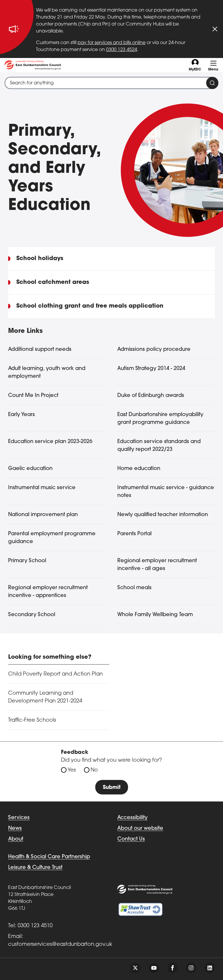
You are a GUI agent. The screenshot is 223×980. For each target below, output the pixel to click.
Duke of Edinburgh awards (151, 396)
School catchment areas (53, 282)
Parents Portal (134, 534)
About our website (140, 829)
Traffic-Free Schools (32, 720)
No (94, 770)
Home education (139, 469)
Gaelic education (30, 469)
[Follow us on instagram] (191, 968)
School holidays (40, 259)
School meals (134, 588)
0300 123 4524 (122, 50)
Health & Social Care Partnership (49, 857)
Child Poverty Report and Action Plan (55, 674)
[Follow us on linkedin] (210, 968)
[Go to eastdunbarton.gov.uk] (33, 65)
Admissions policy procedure (154, 350)
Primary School (27, 561)
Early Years (21, 415)
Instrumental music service (42, 488)
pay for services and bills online (111, 43)
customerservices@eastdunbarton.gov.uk (60, 944)
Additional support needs (40, 350)
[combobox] (111, 83)
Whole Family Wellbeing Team (155, 615)
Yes (72, 770)
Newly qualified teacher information (163, 515)
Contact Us (131, 839)
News (15, 829)
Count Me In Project (33, 396)
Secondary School (32, 615)
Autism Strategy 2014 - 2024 (151, 369)
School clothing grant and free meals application (90, 306)
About (16, 839)
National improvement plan (43, 515)
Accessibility (132, 818)
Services (19, 818)
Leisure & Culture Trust (35, 868)
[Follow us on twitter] (135, 968)
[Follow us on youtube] (154, 968)
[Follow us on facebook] (172, 968)
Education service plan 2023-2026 (50, 442)
